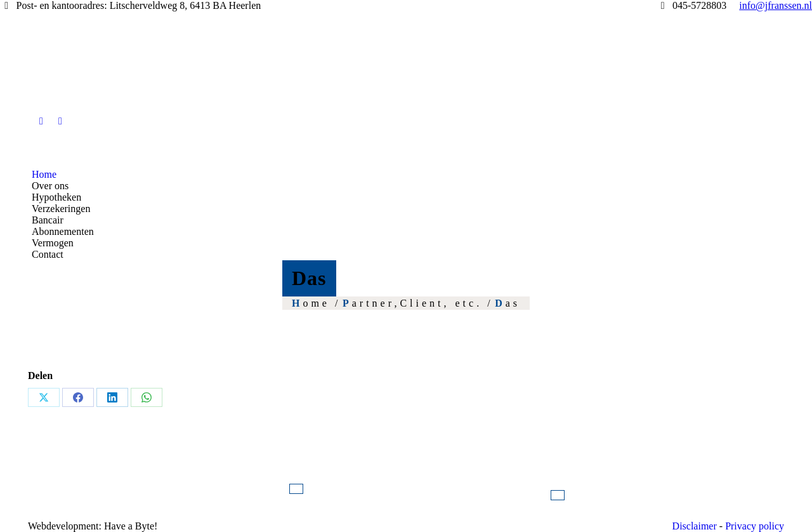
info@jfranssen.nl (296, 489)
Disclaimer (695, 526)
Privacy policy (755, 526)
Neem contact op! (558, 495)
